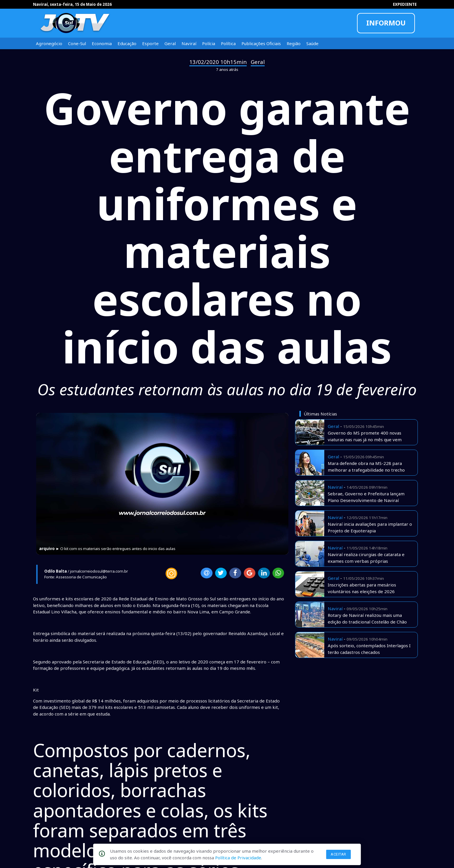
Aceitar (338, 854)
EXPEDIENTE (405, 4)
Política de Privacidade (238, 858)
